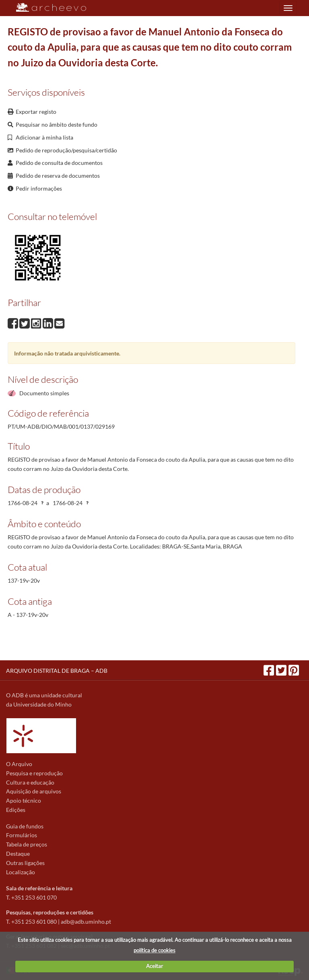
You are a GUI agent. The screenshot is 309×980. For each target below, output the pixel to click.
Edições (16, 810)
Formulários (22, 835)
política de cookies (154, 950)
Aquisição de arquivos (34, 791)
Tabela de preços (27, 844)
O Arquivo (19, 764)
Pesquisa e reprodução (34, 773)
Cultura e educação (30, 782)
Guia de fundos (25, 826)
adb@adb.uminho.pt (86, 921)
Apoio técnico (24, 800)
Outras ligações (25, 863)
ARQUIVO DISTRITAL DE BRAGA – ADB (57, 671)
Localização (21, 872)
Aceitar (154, 966)
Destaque (18, 854)
